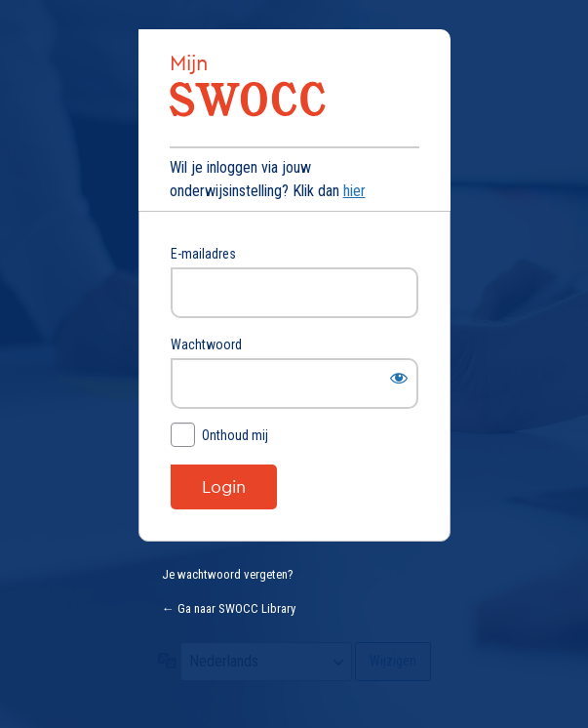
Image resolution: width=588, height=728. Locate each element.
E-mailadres (203, 254)
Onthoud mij (235, 435)
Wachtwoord (206, 344)
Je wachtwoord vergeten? (228, 574)
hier (354, 191)
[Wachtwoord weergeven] (399, 378)
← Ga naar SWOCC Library (229, 608)
